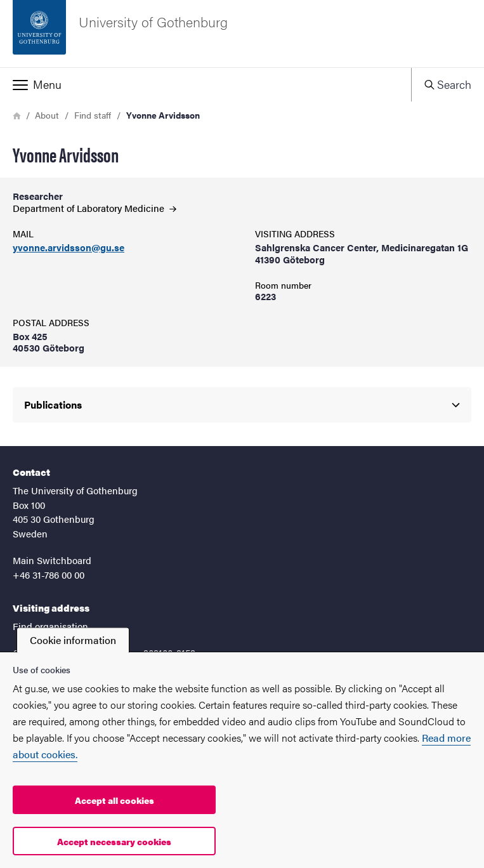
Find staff (93, 115)
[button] (206, 84)
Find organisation (50, 626)
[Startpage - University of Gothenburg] (242, 34)
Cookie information (73, 640)
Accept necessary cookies (114, 841)
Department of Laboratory (95, 208)
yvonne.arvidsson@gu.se (69, 248)
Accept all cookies (114, 800)
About (47, 115)
